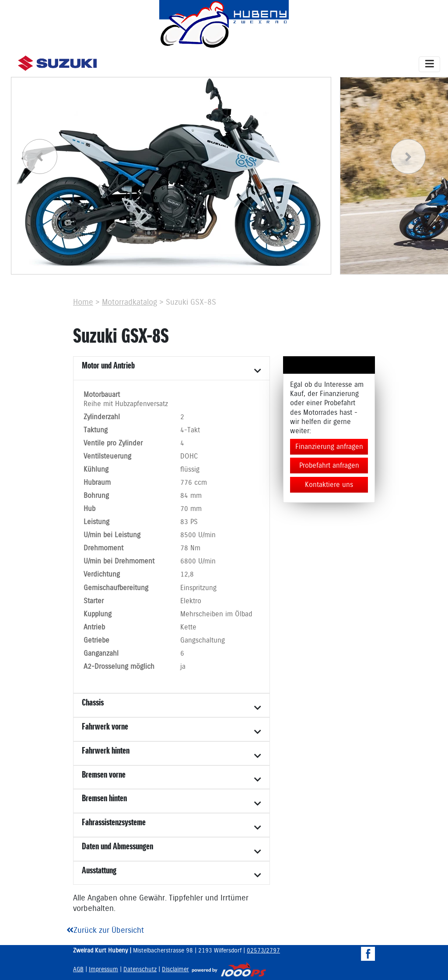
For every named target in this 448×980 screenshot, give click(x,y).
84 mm (191, 496)
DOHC (189, 457)
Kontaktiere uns (329, 485)
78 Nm (190, 548)
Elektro (191, 601)
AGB (78, 970)
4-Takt (190, 430)
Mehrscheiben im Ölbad (216, 614)
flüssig (190, 470)
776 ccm (194, 483)
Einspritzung (198, 588)
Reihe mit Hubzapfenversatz (126, 404)
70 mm (191, 509)
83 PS (189, 522)
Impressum (103, 970)
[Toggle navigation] (429, 64)
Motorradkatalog (129, 302)
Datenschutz (140, 970)
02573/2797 (263, 951)
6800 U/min (198, 561)
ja (183, 667)
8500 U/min (198, 535)
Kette (188, 627)
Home (83, 302)
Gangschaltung (203, 641)
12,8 (187, 575)
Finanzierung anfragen (329, 447)
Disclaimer (175, 970)
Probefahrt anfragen (329, 466)
